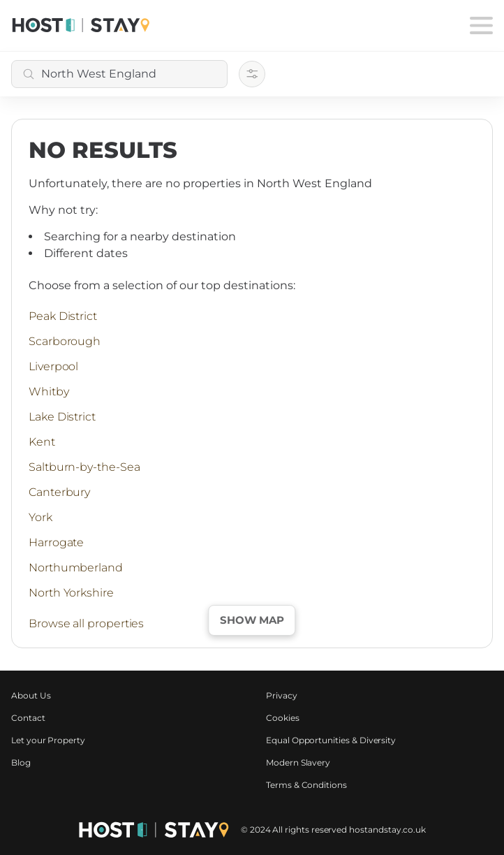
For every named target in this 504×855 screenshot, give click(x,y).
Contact (28, 718)
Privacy (282, 695)
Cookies (283, 718)
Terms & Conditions (306, 785)
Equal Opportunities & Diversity (331, 740)
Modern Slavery (298, 762)
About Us (31, 695)
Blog (21, 762)
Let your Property (48, 740)
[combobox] (119, 74)
